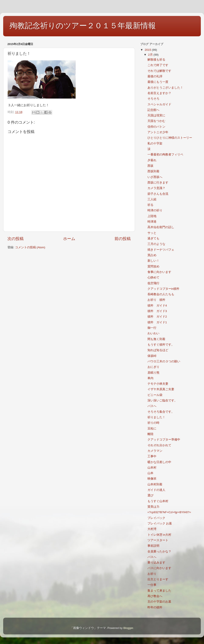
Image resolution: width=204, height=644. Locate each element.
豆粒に (152, 429)
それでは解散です (159, 71)
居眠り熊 (153, 373)
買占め (152, 255)
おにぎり (153, 367)
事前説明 (153, 546)
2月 (151, 55)
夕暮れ (152, 160)
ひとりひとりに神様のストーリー (170, 138)
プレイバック (156, 518)
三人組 (152, 199)
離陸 (150, 434)
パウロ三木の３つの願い (164, 361)
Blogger (128, 628)
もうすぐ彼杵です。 (161, 345)
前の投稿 (123, 239)
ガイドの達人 (156, 490)
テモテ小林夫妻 (158, 384)
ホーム (69, 239)
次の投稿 (16, 239)
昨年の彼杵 (155, 607)
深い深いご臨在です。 (162, 400)
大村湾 (152, 529)
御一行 (152, 328)
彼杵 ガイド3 (157, 311)
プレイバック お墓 (160, 523)
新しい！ (153, 261)
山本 (150, 473)
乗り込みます (156, 563)
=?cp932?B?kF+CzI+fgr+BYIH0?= (169, 512)
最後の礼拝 (155, 76)
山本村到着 (155, 484)
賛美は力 (153, 507)
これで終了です (158, 65)
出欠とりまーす (158, 579)
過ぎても (153, 238)
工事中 (152, 456)
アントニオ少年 (158, 132)
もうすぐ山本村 (158, 501)
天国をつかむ (156, 121)
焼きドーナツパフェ (161, 250)
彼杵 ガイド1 (157, 322)
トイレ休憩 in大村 (159, 535)
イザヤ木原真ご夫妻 (161, 389)
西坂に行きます (158, 183)
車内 (150, 378)
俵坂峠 (152, 356)
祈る (150, 205)
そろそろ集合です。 (161, 412)
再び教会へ (155, 596)
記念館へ (153, 110)
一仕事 (152, 585)
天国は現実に (156, 115)
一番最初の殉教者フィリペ (165, 155)
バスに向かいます (159, 568)
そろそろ (153, 99)
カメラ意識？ (156, 188)
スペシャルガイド (159, 104)
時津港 (152, 222)
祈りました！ (156, 417)
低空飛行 (153, 283)
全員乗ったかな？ (159, 551)
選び (150, 495)
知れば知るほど (158, 350)
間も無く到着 (156, 339)
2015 (148, 50)
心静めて (153, 278)
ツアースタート (158, 540)
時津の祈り (155, 210)
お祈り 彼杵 (156, 300)
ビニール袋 (155, 395)
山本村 (152, 468)
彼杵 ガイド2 (157, 317)
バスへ (152, 406)
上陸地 (152, 216)
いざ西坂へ (155, 177)
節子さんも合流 (158, 194)
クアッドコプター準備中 (164, 440)
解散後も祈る (156, 60)
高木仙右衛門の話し (161, 227)
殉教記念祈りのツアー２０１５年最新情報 (83, 26)
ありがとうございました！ (165, 88)
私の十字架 (155, 143)
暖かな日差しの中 (159, 462)
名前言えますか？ (159, 93)
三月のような (156, 244)
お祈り (152, 574)
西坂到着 (153, 171)
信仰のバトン (156, 127)
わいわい (153, 333)
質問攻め (153, 266)
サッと (152, 233)
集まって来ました (159, 591)
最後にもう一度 (158, 82)
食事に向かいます (159, 272)
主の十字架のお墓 (159, 602)
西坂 (150, 166)
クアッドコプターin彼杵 (164, 289)
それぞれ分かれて (159, 445)
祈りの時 (153, 423)
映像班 (152, 479)
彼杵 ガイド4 (157, 306)
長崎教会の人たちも (161, 294)
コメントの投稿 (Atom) (30, 247)
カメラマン (155, 451)
